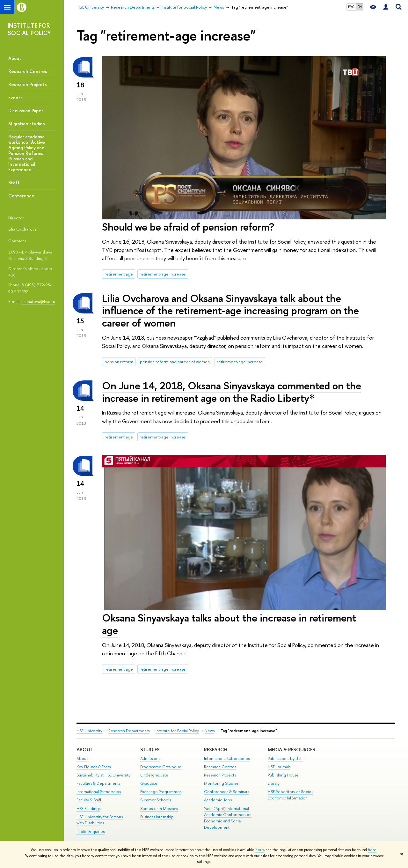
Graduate (149, 783)
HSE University (89, 731)
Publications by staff (285, 758)
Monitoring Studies (221, 783)
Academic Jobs (218, 800)
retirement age (119, 274)
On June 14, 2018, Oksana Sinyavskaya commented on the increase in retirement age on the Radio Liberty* (232, 392)
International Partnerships (99, 792)
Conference (21, 196)
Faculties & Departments (98, 783)
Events (15, 97)
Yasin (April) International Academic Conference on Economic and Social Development (228, 818)
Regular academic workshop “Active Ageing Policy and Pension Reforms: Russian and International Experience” (27, 153)
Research (216, 750)
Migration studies (27, 124)
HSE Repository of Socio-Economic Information (290, 795)
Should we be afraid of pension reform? (188, 227)
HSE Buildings (88, 809)
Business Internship (157, 817)
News (210, 731)
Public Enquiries (91, 831)
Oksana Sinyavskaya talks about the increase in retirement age (229, 624)
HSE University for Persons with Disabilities (100, 820)
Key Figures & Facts (94, 767)
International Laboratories (227, 758)
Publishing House (283, 775)
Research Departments (129, 731)
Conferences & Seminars (226, 792)
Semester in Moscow (159, 809)
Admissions (150, 758)
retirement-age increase (163, 274)
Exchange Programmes (161, 792)
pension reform (119, 362)
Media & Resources (291, 750)
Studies (150, 750)
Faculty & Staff (89, 800)
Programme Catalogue (161, 767)
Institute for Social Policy (177, 731)
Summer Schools (156, 800)
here (260, 850)
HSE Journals (279, 767)
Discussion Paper (26, 110)
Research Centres (28, 71)
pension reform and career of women (175, 362)
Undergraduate (154, 775)
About (15, 58)
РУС (351, 7)
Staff (14, 183)
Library (274, 783)
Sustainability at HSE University (103, 775)
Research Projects (28, 84)
